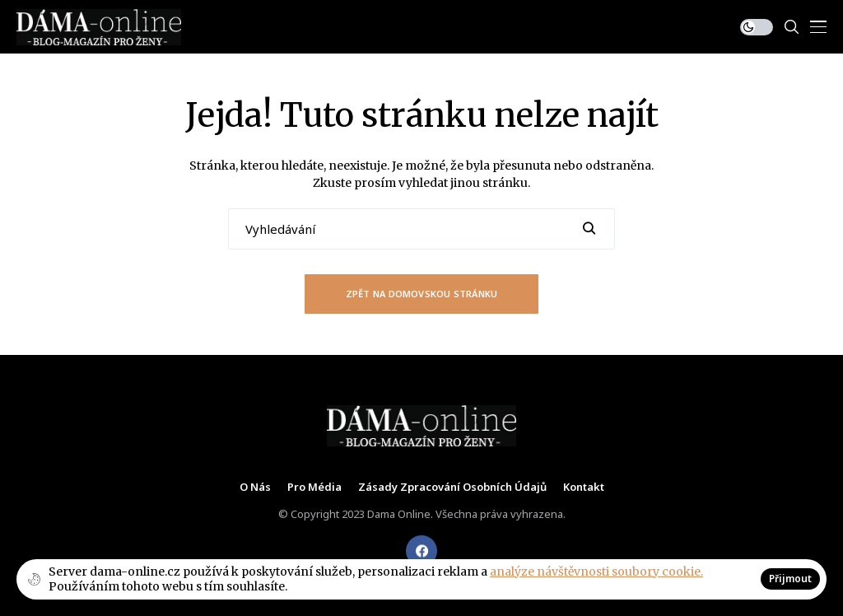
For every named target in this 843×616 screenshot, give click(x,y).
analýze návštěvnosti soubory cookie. (596, 572)
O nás (255, 488)
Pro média (314, 488)
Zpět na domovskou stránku (422, 294)
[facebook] (421, 551)
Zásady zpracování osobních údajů (452, 488)
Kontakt (584, 488)
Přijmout (790, 579)
